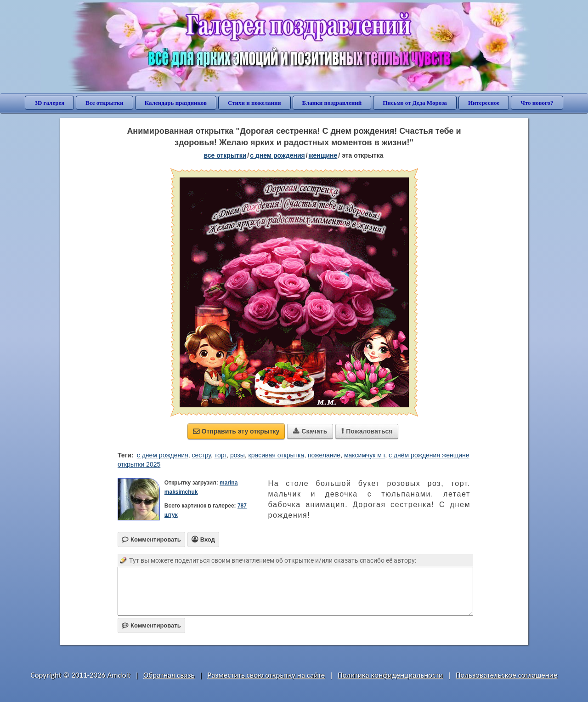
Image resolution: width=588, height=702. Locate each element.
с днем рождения (163, 455)
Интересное (484, 103)
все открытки (225, 155)
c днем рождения (277, 155)
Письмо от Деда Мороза (415, 103)
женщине (323, 155)
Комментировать (151, 625)
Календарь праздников (176, 103)
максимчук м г (365, 455)
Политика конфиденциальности (390, 675)
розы (237, 455)
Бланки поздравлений (332, 103)
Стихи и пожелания (254, 103)
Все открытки (105, 103)
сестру (201, 455)
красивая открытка (277, 455)
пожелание (324, 455)
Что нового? (537, 103)
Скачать (310, 431)
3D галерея (49, 103)
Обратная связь (169, 675)
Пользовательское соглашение (506, 675)
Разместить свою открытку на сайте (266, 675)
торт (220, 455)
